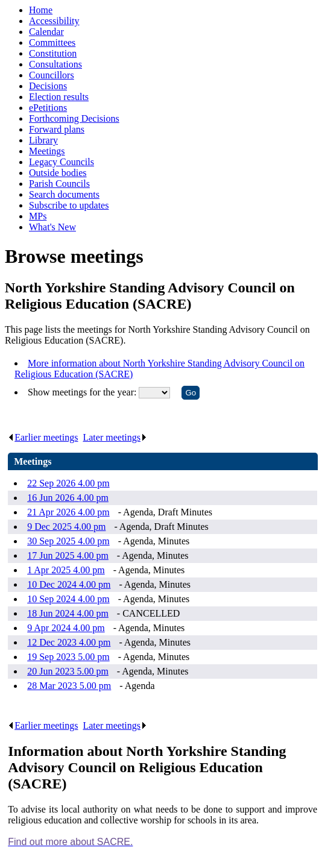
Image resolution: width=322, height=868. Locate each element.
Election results (59, 97)
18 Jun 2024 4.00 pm (68, 613)
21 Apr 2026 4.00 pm (68, 512)
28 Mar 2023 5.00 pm (69, 686)
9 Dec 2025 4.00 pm (66, 527)
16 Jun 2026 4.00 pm (68, 498)
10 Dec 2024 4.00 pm (69, 584)
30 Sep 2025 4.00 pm (68, 541)
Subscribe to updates (69, 205)
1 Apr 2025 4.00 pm (66, 570)
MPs (38, 216)
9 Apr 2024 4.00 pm (66, 628)
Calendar (46, 32)
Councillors (52, 75)
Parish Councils (59, 184)
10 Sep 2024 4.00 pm (68, 599)
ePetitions (48, 108)
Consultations (55, 64)
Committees (52, 42)
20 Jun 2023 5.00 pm (68, 671)
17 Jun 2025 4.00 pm (68, 555)
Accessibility (54, 21)
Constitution (53, 53)
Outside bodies (58, 173)
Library (43, 140)
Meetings (47, 151)
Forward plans (57, 129)
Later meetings (115, 437)
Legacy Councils (62, 162)
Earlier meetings (43, 437)
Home (41, 10)
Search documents (64, 194)
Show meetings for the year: (83, 392)
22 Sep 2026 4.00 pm (68, 483)
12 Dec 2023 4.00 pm (69, 642)
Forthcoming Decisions (74, 118)
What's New (52, 227)
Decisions (48, 86)
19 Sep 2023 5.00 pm (68, 657)
